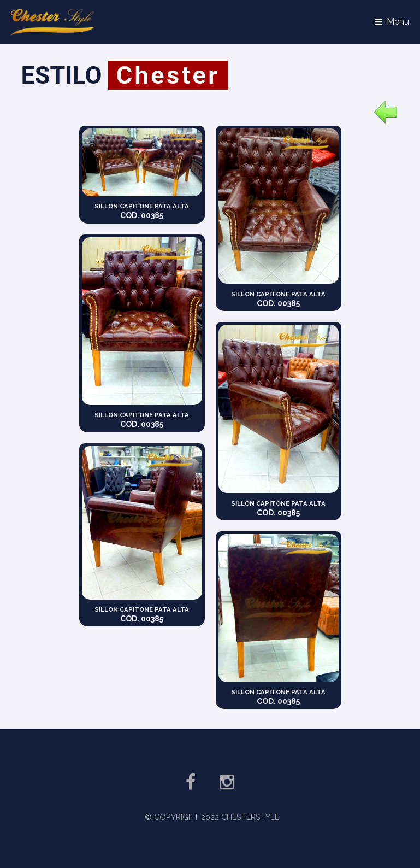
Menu (398, 22)
